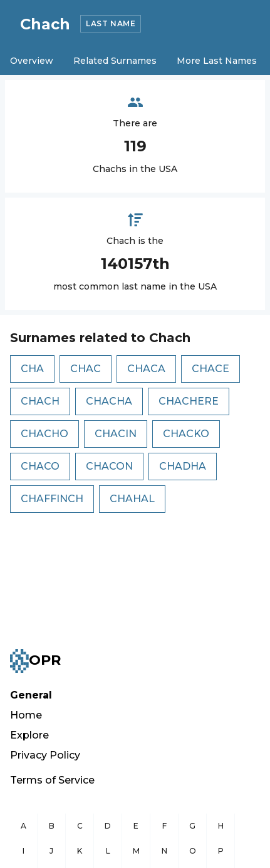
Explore (29, 735)
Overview (32, 61)
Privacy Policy (45, 755)
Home (26, 715)
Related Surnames (115, 61)
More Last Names (217, 61)
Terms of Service (52, 780)
